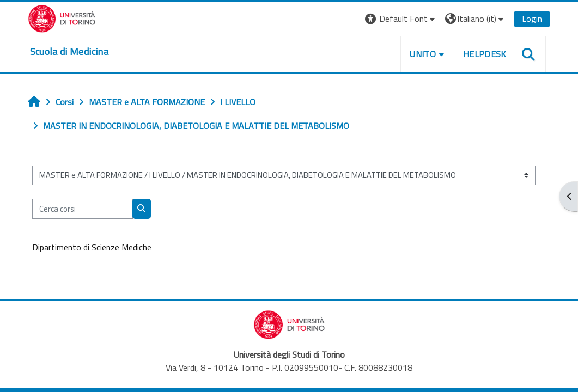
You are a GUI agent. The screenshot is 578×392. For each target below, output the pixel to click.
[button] (401, 19)
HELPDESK (485, 54)
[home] (69, 52)
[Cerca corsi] (83, 209)
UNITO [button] (423, 54)
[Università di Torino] (62, 17)
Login (532, 19)
